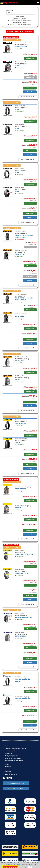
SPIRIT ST (19, 66)
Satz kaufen (30, 88)
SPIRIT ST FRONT (21, 47)
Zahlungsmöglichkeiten (12, 751)
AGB (6, 769)
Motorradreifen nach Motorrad (14, 761)
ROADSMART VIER (22, 573)
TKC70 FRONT (20, 361)
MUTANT (18, 508)
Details (30, 92)
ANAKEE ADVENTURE (23, 699)
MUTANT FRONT (21, 489)
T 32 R (17, 191)
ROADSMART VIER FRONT (24, 554)
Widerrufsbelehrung (11, 774)
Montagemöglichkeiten (11, 756)
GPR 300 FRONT (21, 424)
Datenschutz (8, 772)
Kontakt (7, 764)
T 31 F (17, 110)
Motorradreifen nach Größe (13, 758)
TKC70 (17, 380)
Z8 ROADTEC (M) (21, 636)
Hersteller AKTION (11, 37)
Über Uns (7, 746)
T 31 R (17, 128)
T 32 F (17, 172)
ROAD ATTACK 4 (21, 254)
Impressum (8, 767)
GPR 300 (18, 443)
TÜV (8, 40)
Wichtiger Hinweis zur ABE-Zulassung (20, 31)
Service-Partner (9, 753)
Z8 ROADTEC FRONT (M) (23, 617)
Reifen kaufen (30, 59)
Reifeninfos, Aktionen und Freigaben (16, 748)
